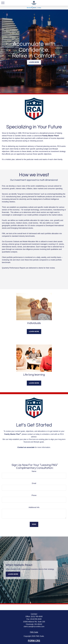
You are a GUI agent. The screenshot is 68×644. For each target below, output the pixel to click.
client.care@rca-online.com (34, 627)
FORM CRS (34, 641)
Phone (34, 495)
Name (34, 471)
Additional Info (34, 507)
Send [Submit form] (34, 524)
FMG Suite (34, 632)
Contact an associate (26, 447)
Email (34, 483)
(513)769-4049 (36, 619)
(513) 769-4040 (37, 617)
